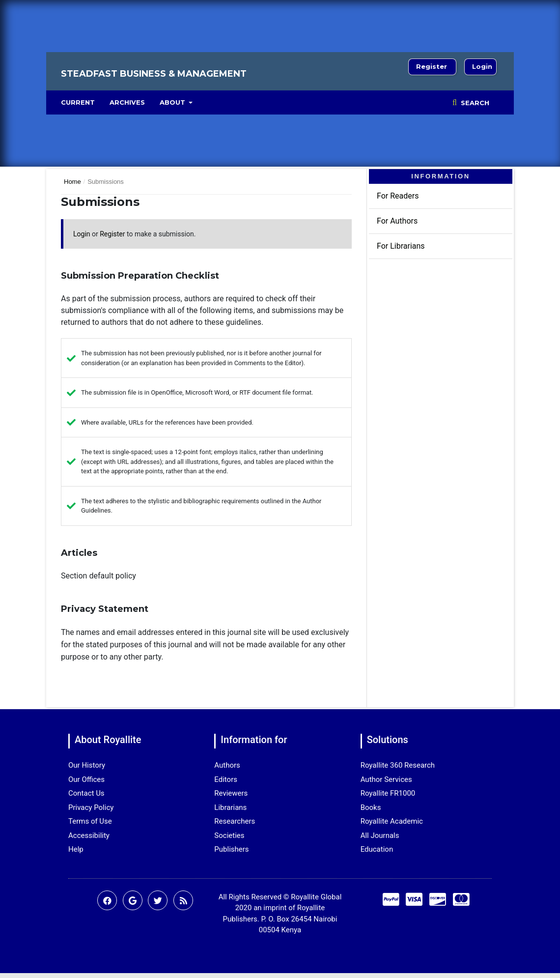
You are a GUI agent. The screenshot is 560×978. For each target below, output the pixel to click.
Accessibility (89, 835)
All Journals (380, 835)
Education (377, 849)
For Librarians (401, 246)
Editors (226, 779)
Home (72, 182)
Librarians (230, 807)
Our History (87, 765)
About (173, 102)
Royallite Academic (392, 821)
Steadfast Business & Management (154, 74)
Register (432, 66)
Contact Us (86, 793)
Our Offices (86, 779)
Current (78, 102)
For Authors (397, 221)
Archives (127, 102)
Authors (227, 765)
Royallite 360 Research (398, 765)
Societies (229, 835)
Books (371, 807)
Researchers (235, 821)
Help (76, 849)
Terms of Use (90, 821)
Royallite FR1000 (388, 793)
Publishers (231, 849)
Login (482, 66)
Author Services (386, 779)
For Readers (398, 196)
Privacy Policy (91, 807)
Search (474, 103)
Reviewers (231, 793)
